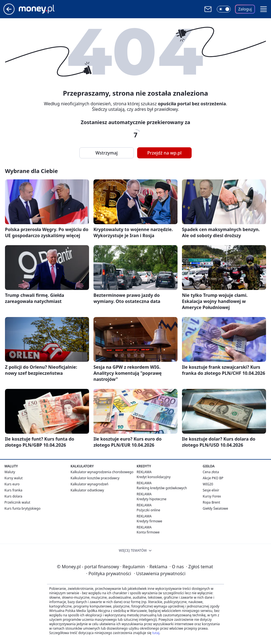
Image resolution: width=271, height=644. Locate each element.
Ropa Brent (211, 502)
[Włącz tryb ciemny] (224, 9)
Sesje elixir (211, 490)
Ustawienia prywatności (160, 574)
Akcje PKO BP (213, 478)
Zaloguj (245, 9)
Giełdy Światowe (215, 508)
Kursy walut (14, 478)
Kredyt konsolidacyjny (154, 477)
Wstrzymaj (106, 153)
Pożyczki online (148, 510)
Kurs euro (12, 484)
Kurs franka (13, 490)
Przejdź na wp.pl (164, 153)
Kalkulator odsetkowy (87, 490)
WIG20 (208, 484)
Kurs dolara (13, 496)
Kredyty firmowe (149, 521)
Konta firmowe (148, 532)
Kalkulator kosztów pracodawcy (95, 478)
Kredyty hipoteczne (152, 499)
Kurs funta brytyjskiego (22, 508)
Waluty (10, 472)
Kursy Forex (212, 496)
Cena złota (211, 472)
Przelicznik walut (17, 502)
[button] (264, 9)
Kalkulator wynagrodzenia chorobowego (102, 472)
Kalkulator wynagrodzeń (89, 484)
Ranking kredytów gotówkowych (162, 488)
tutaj (156, 633)
